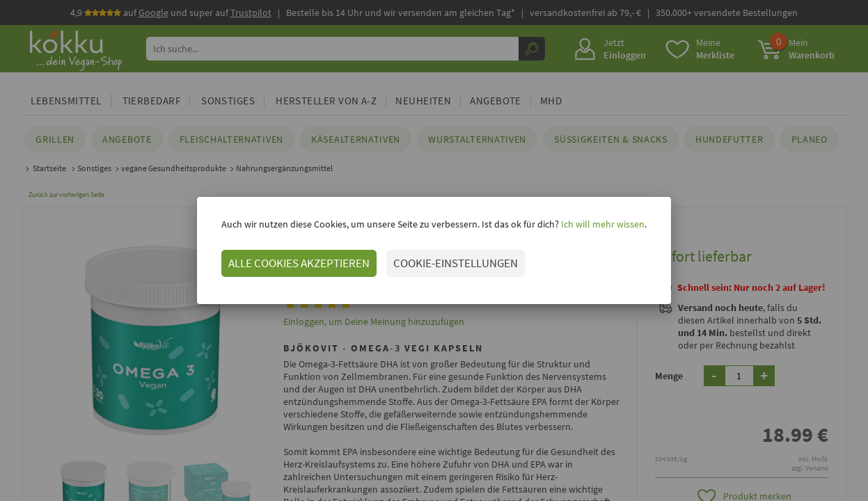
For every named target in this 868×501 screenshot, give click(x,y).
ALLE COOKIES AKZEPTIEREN (299, 263)
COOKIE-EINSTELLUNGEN (456, 263)
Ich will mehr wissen (602, 224)
